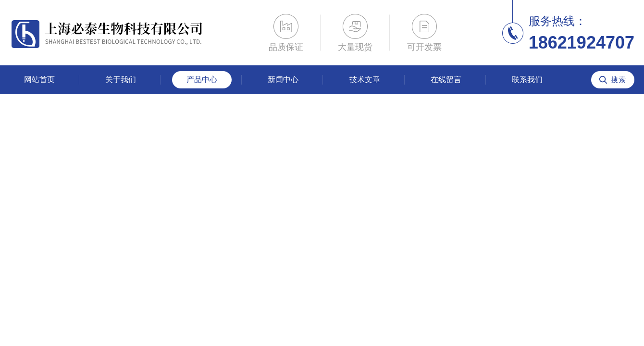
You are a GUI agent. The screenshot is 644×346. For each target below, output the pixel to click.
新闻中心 (283, 80)
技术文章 (365, 80)
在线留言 (446, 80)
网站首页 (39, 80)
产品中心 (202, 80)
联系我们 (527, 80)
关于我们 (121, 80)
